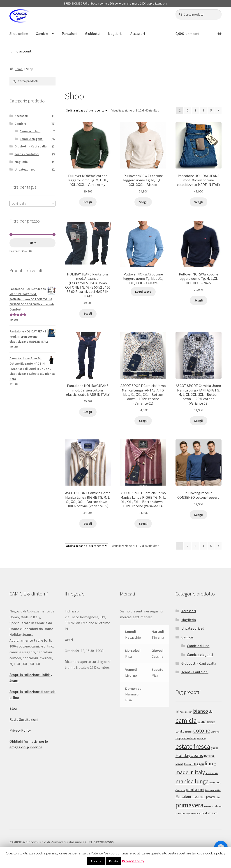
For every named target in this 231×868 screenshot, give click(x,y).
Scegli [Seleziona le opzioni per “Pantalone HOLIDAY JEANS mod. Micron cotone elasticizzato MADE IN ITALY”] (199, 202)
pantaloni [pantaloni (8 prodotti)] (195, 790)
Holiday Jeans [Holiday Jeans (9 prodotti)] (189, 755)
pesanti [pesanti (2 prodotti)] (211, 797)
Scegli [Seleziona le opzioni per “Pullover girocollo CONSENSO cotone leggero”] (199, 515)
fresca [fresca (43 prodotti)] (202, 746)
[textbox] (32, 204)
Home (19, 69)
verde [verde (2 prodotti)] (201, 813)
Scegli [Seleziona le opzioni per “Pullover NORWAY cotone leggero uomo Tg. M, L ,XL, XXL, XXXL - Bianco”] (143, 202)
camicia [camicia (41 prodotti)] (186, 720)
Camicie (42, 33)
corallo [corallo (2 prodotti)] (180, 732)
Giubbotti (93, 33)
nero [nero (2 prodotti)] (218, 782)
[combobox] (32, 203)
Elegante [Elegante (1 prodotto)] (201, 739)
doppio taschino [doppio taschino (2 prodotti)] (186, 738)
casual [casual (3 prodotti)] (202, 722)
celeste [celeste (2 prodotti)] (211, 722)
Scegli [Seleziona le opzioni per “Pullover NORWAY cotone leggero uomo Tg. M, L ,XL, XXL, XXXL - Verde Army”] (88, 202)
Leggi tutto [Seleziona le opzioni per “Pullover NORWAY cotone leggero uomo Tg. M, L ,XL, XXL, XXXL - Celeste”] (143, 292)
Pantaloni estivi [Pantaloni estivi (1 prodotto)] (213, 790)
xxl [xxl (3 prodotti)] (209, 813)
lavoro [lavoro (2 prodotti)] (189, 764)
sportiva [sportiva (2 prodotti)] (180, 813)
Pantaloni (69, 33)
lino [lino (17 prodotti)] (209, 763)
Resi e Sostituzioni (24, 719)
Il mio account (21, 51)
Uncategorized (25, 169)
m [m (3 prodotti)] (215, 764)
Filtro (32, 243)
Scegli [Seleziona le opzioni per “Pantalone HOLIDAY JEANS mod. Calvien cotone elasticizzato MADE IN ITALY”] (88, 412)
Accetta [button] (96, 861)
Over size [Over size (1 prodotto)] (180, 790)
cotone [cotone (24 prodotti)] (202, 730)
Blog (13, 708)
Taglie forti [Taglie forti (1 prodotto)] (191, 814)
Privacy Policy (20, 730)
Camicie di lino (30, 131)
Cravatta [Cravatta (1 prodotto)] (215, 732)
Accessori (138, 33)
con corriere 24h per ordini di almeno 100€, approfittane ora (115, 4)
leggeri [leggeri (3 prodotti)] (199, 764)
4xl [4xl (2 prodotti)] (177, 712)
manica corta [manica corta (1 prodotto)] (212, 773)
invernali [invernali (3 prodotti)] (209, 756)
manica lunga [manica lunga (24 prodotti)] (192, 781)
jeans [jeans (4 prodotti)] (179, 764)
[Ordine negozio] (87, 110)
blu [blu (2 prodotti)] (211, 712)
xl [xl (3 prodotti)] (206, 813)
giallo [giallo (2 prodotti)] (214, 748)
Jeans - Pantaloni (27, 154)
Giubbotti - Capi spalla (31, 146)
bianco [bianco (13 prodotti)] (201, 711)
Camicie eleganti (31, 139)
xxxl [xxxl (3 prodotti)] (215, 813)
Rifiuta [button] (113, 861)
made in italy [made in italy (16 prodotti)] (190, 772)
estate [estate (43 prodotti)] (184, 746)
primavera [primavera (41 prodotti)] (189, 805)
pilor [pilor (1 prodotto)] (218, 797)
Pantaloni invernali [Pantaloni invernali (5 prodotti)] (191, 797)
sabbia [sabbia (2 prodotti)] (217, 806)
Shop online (19, 33)
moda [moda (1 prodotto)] (212, 783)
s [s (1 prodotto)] (212, 807)
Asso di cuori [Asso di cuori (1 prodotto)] (186, 712)
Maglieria (115, 33)
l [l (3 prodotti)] (184, 764)
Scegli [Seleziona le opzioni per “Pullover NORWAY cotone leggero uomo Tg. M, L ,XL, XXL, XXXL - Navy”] (199, 300)
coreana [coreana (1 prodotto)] (189, 732)
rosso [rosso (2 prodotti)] (208, 806)
